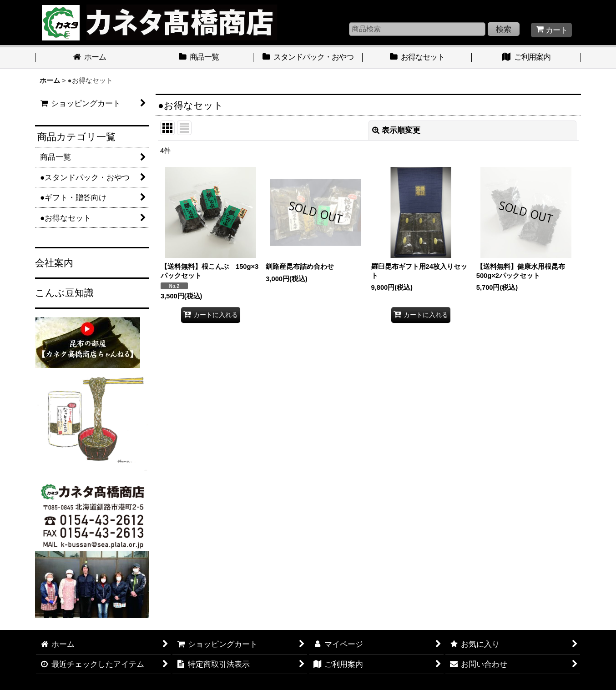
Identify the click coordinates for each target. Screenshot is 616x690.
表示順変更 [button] (396, 130)
